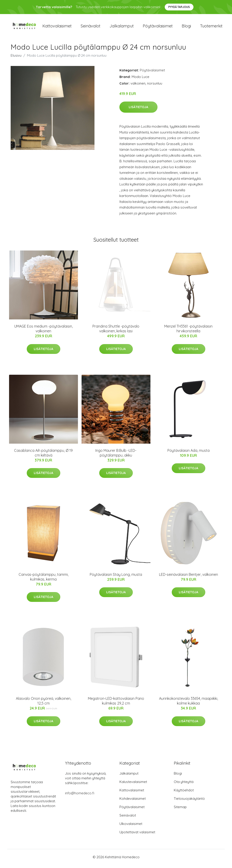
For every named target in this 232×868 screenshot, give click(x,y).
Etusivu (16, 59)
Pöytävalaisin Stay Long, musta (116, 578)
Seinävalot (91, 28)
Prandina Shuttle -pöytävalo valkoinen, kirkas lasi (116, 332)
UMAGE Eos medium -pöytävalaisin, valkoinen (43, 332)
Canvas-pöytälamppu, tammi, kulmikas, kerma (43, 580)
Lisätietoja (138, 110)
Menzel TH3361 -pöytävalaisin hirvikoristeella (188, 332)
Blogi (186, 28)
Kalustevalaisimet (133, 785)
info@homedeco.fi (80, 796)
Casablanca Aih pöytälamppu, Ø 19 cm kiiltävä (43, 456)
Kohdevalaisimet (133, 802)
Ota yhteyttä (184, 785)
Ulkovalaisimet (131, 827)
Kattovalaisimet (57, 28)
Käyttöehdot (184, 793)
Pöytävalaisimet (158, 28)
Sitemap (180, 810)
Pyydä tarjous (179, 7)
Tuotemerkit (211, 28)
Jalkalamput (122, 28)
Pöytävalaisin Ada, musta (188, 454)
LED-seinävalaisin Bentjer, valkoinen (188, 578)
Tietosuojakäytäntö (189, 802)
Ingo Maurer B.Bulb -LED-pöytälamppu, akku (116, 456)
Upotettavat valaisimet (137, 835)
